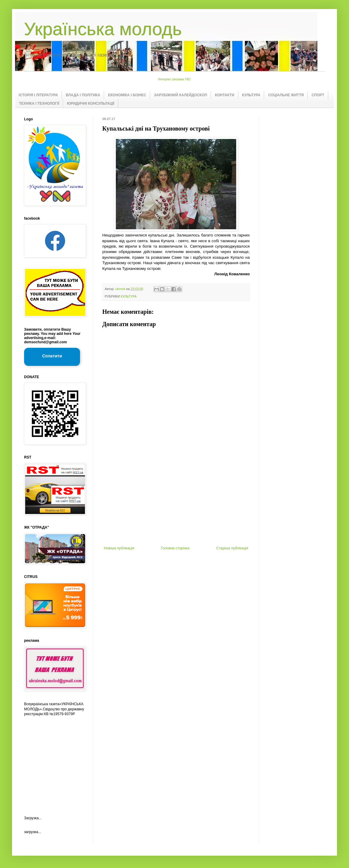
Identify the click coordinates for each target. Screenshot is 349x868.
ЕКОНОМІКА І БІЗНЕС (127, 95)
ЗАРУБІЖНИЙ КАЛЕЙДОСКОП (181, 95)
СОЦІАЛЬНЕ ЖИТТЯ (286, 95)
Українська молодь (103, 29)
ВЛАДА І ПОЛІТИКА (83, 95)
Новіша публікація (119, 548)
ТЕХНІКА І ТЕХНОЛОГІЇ (39, 103)
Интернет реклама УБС (175, 79)
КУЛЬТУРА (251, 95)
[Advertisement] (176, 501)
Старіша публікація (232, 548)
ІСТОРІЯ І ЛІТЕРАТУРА (38, 95)
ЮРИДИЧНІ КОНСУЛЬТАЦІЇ (91, 103)
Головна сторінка (175, 548)
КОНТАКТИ (224, 95)
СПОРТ (318, 95)
